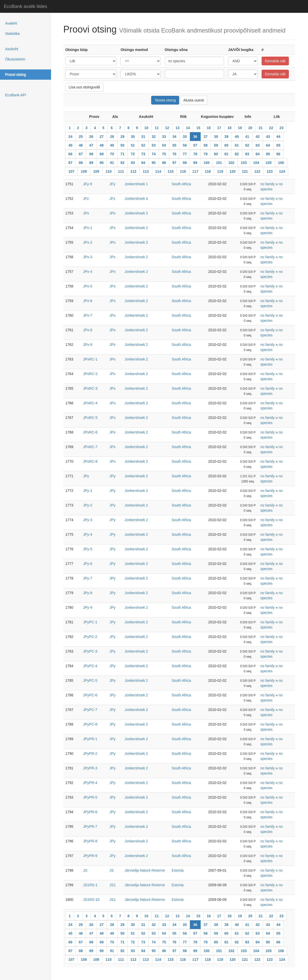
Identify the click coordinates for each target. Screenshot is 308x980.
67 (81, 154)
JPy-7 (88, 578)
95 (154, 163)
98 (185, 163)
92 (122, 163)
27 (102, 137)
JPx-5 (88, 286)
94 (143, 163)
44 (279, 137)
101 (219, 163)
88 (81, 163)
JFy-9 (88, 184)
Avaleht (11, 23)
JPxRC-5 (90, 418)
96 (164, 163)
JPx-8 (88, 330)
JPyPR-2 (90, 754)
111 (121, 171)
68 (91, 154)
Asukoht (12, 49)
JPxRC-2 (90, 374)
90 (102, 163)
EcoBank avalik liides (25, 6)
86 (279, 154)
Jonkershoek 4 (136, 199)
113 (146, 171)
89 (91, 163)
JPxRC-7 (90, 447)
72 (133, 154)
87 (70, 163)
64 (268, 145)
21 (261, 128)
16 (209, 128)
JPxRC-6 (90, 432)
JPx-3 (88, 257)
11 (157, 128)
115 (171, 171)
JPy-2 (88, 505)
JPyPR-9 (90, 856)
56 (185, 145)
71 (122, 154)
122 (257, 171)
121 (245, 171)
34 (174, 137)
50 (122, 145)
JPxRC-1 (90, 359)
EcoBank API (16, 95)
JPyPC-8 (90, 724)
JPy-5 (88, 549)
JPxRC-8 (90, 461)
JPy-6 (88, 564)
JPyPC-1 (90, 622)
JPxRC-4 (90, 403)
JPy (86, 476)
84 (258, 154)
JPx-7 (88, 315)
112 (133, 171)
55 (174, 145)
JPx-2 (88, 242)
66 (70, 154)
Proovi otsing (16, 75)
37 (206, 137)
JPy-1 (88, 491)
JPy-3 (88, 520)
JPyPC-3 (90, 651)
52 (143, 145)
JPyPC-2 (90, 637)
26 (91, 137)
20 (250, 128)
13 (178, 128)
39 (227, 137)
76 (174, 154)
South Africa (181, 184)
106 (281, 163)
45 (70, 145)
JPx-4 (88, 272)
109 (96, 171)
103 (244, 163)
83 (247, 154)
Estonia (178, 870)
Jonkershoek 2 (136, 213)
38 (216, 137)
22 (271, 128)
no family (268, 184)
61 (237, 145)
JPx (86, 213)
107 (71, 171)
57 (195, 145)
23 (282, 128)
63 (258, 145)
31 (143, 137)
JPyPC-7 (90, 710)
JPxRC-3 (90, 388)
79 (206, 154)
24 (70, 137)
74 (154, 154)
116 (183, 171)
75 (164, 154)
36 (195, 137)
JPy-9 (88, 607)
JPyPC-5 (90, 680)
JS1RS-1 (90, 885)
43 (268, 137)
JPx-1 (88, 228)
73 (143, 154)
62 (247, 145)
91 (112, 163)
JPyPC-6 (90, 695)
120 (233, 171)
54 (164, 145)
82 (237, 154)
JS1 (112, 885)
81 (227, 154)
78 (195, 154)
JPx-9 (88, 345)
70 (112, 154)
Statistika (12, 34)
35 (185, 137)
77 (185, 154)
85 (268, 154)
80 (216, 154)
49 (112, 145)
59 (216, 145)
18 (230, 128)
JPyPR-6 (90, 812)
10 (146, 128)
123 (270, 171)
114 (158, 171)
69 (102, 154)
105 (268, 163)
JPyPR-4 (90, 783)
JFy (112, 184)
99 (195, 163)
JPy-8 (88, 593)
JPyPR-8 (90, 841)
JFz (86, 199)
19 (240, 128)
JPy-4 (88, 534)
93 (133, 163)
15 (198, 128)
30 (133, 137)
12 (167, 128)
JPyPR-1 (90, 739)
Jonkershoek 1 (136, 184)
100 (207, 163)
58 (206, 145)
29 (122, 137)
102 (231, 163)
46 (81, 145)
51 (133, 145)
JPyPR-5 (90, 797)
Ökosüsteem (15, 59)
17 (219, 128)
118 (208, 171)
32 (154, 137)
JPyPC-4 (90, 666)
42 (258, 137)
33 (164, 137)
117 (195, 171)
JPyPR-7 (90, 827)
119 (220, 171)
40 (237, 137)
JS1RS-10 (91, 900)
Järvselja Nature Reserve (145, 870)
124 (282, 171)
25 (81, 137)
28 (112, 137)
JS (85, 870)
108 (84, 171)
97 (174, 163)
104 (256, 163)
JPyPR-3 (90, 768)
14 (188, 128)
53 (154, 145)
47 (91, 145)
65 (279, 145)
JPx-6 (88, 301)
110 (109, 171)
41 (247, 137)
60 (227, 145)
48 (102, 145)
